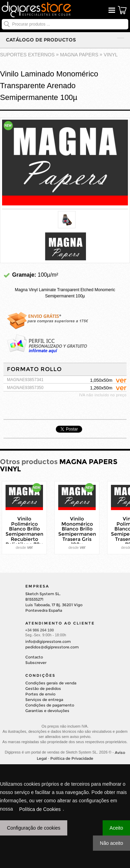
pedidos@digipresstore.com (52, 647)
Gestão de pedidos (43, 689)
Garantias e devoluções (47, 711)
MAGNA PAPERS (79, 55)
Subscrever (36, 663)
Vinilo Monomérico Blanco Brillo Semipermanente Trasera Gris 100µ (80, 532)
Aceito (116, 828)
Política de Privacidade (72, 758)
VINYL (111, 55)
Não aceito (111, 843)
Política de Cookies (40, 809)
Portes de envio (40, 694)
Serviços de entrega (44, 700)
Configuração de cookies (34, 828)
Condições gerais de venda (51, 683)
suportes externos (27, 55)
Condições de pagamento (50, 705)
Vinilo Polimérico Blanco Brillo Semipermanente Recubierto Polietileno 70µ (27, 532)
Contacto (34, 657)
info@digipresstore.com (48, 641)
